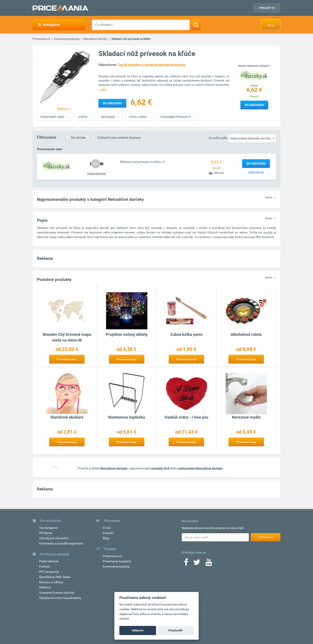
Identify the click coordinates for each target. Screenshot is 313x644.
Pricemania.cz (112, 556)
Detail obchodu (97, 173)
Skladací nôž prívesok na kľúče (141, 162)
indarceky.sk (256, 172)
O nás (107, 528)
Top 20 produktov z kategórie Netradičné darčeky (152, 65)
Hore (268, 197)
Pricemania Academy (117, 561)
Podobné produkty (176, 117)
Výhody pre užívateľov (54, 538)
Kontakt (108, 533)
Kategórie (49, 25)
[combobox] (252, 138)
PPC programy (49, 572)
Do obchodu (254, 105)
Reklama (45, 587)
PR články (46, 533)
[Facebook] (186, 564)
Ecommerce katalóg (116, 566)
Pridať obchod (49, 561)
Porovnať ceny (52, 117)
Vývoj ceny (138, 117)
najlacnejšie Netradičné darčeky (200, 468)
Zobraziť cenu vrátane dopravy (119, 138)
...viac (102, 89)
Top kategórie (48, 528)
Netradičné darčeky (95, 39)
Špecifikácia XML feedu (55, 577)
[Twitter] (197, 564)
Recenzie (108, 117)
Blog (271, 25)
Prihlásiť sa (267, 8)
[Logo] (254, 75)
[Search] (196, 25)
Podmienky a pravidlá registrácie (61, 543)
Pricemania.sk (41, 39)
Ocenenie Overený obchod (57, 593)
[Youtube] (209, 564)
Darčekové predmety (67, 39)
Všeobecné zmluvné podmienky (60, 598)
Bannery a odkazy (51, 582)
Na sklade (78, 138)
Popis (83, 117)
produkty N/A (160, 468)
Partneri (45, 566)
